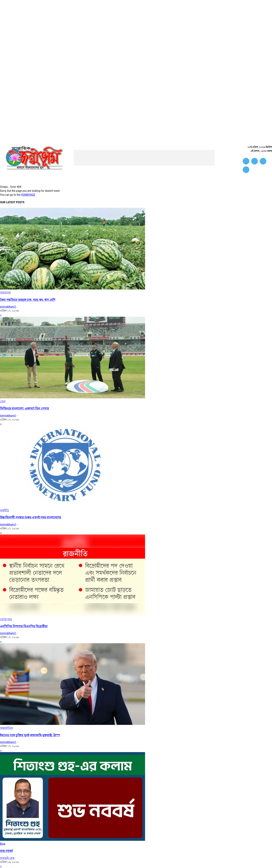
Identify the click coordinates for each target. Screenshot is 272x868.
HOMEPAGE (28, 195)
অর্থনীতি (5, 510)
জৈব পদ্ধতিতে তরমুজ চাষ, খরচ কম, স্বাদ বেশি (28, 300)
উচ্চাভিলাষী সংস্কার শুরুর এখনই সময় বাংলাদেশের (31, 517)
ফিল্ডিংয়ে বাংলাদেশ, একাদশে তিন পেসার (24, 408)
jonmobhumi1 (8, 307)
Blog (3, 844)
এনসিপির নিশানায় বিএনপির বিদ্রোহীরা (24, 626)
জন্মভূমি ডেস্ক (7, 858)
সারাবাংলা (5, 292)
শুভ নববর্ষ (6, 851)
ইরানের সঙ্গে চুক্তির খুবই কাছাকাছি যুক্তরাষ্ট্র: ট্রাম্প (30, 735)
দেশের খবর (6, 619)
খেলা (3, 401)
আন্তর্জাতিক (6, 728)
